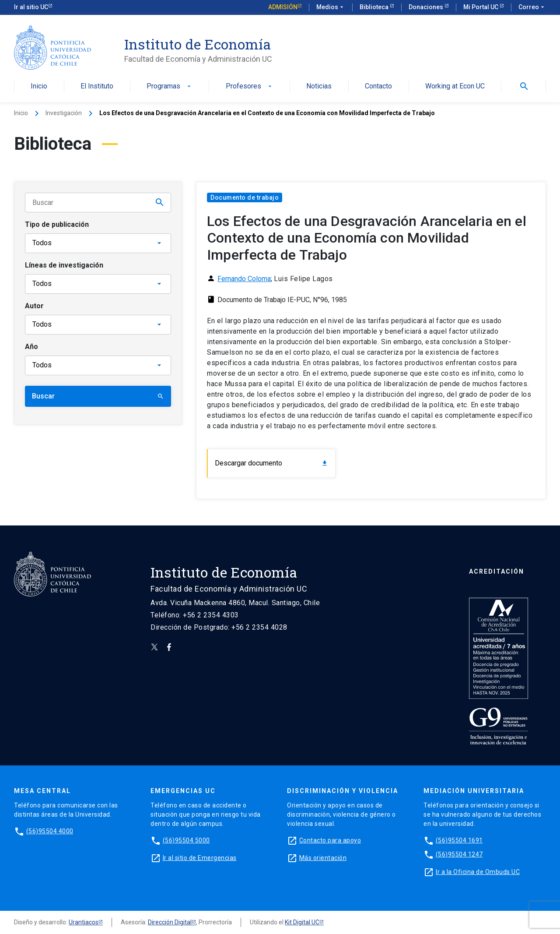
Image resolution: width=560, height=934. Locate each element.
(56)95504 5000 (186, 840)
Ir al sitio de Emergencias (200, 858)
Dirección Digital (170, 922)
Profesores (250, 86)
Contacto (378, 86)
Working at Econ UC (455, 86)
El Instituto (97, 86)
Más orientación (323, 858)
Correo (532, 7)
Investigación (64, 113)
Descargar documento (271, 463)
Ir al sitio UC (31, 7)
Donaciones (427, 7)
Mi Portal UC (481, 7)
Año (31, 347)
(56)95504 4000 (50, 831)
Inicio (39, 86)
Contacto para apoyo (330, 840)
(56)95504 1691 (459, 840)
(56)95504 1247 (459, 854)
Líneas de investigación (64, 265)
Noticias (319, 86)
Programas (170, 86)
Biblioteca (375, 7)
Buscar (98, 396)
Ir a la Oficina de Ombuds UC (478, 872)
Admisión (283, 7)
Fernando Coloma (244, 279)
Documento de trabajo (245, 197)
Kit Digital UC (302, 922)
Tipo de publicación (57, 224)
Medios (331, 7)
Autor (34, 306)
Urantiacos (84, 922)
